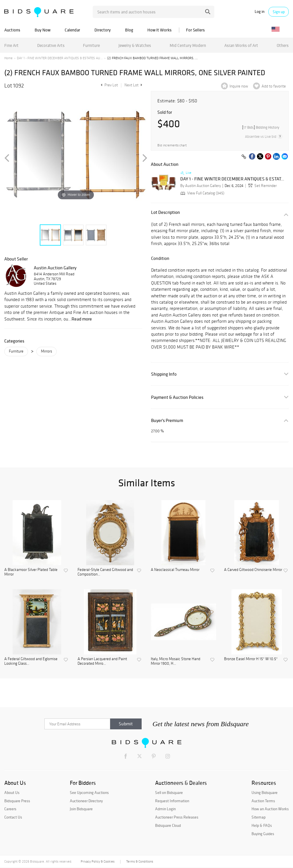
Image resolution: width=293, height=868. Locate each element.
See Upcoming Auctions (89, 793)
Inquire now (239, 86)
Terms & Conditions (140, 861)
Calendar (72, 30)
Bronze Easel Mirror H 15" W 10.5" (251, 659)
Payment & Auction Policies (177, 397)
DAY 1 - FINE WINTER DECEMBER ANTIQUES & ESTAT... (232, 179)
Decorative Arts (51, 45)
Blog (129, 30)
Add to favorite (274, 86)
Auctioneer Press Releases (177, 817)
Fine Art (11, 45)
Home (8, 58)
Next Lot (133, 85)
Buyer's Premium (167, 420)
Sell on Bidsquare (169, 793)
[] (261, 127)
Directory (103, 30)
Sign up (279, 12)
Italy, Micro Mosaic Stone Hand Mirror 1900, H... (176, 661)
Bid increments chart (172, 145)
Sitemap (259, 817)
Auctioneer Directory (86, 801)
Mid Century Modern (188, 45)
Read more (82, 319)
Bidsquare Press (17, 801)
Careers (10, 809)
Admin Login (165, 809)
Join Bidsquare (81, 809)
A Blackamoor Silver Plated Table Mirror (31, 572)
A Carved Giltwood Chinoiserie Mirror (253, 570)
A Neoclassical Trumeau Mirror (175, 570)
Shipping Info (164, 374)
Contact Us (13, 817)
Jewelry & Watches (135, 45)
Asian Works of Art (241, 45)
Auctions (12, 30)
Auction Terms (263, 801)
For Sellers (195, 30)
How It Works (160, 30)
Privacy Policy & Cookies (98, 861)
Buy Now (42, 30)
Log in (260, 12)
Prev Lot (109, 85)
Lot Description (166, 212)
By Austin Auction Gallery (201, 186)
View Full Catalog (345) (202, 193)
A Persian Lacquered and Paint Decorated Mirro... (102, 661)
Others (283, 45)
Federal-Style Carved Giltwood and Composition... (105, 572)
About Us (12, 793)
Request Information (172, 801)
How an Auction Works (270, 809)
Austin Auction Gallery (55, 268)
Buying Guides (263, 834)
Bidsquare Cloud (168, 825)
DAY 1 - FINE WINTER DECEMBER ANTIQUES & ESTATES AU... (60, 58)
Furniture (91, 45)
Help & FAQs (262, 825)
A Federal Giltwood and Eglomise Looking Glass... (31, 661)
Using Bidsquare (265, 793)
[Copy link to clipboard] (244, 157)
